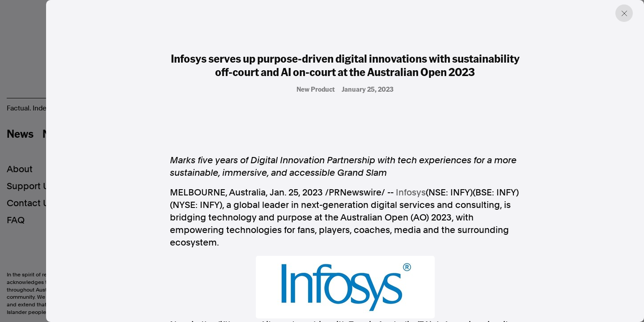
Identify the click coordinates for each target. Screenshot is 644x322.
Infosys (411, 192)
